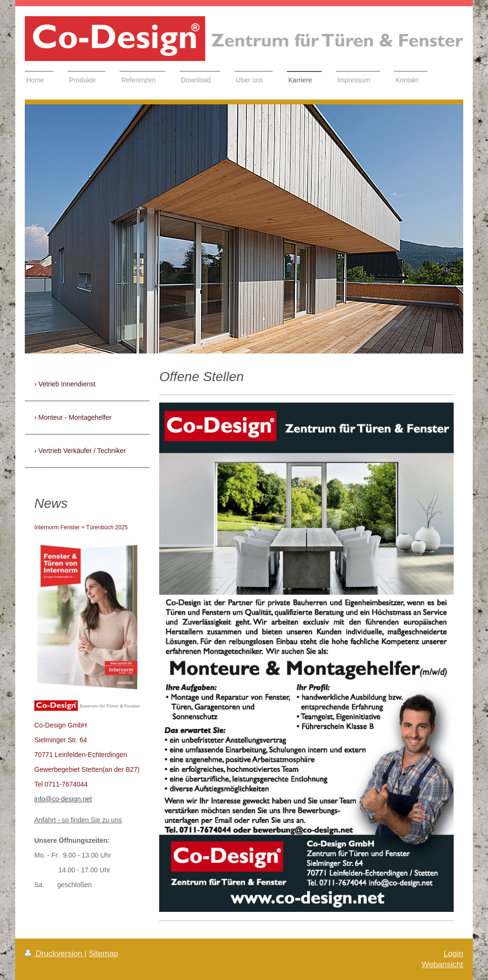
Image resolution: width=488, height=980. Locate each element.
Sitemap (103, 954)
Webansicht (442, 965)
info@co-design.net (63, 799)
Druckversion (55, 954)
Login (453, 954)
